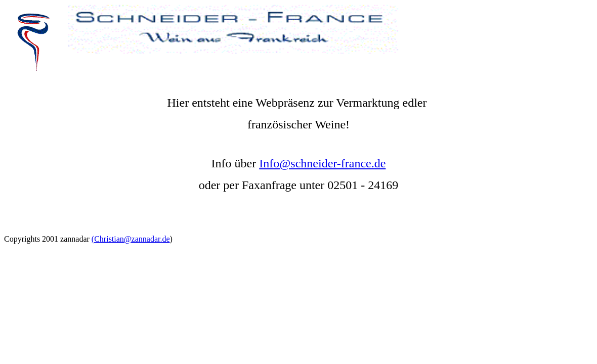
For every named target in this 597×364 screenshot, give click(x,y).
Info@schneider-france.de (322, 163)
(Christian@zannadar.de (131, 239)
